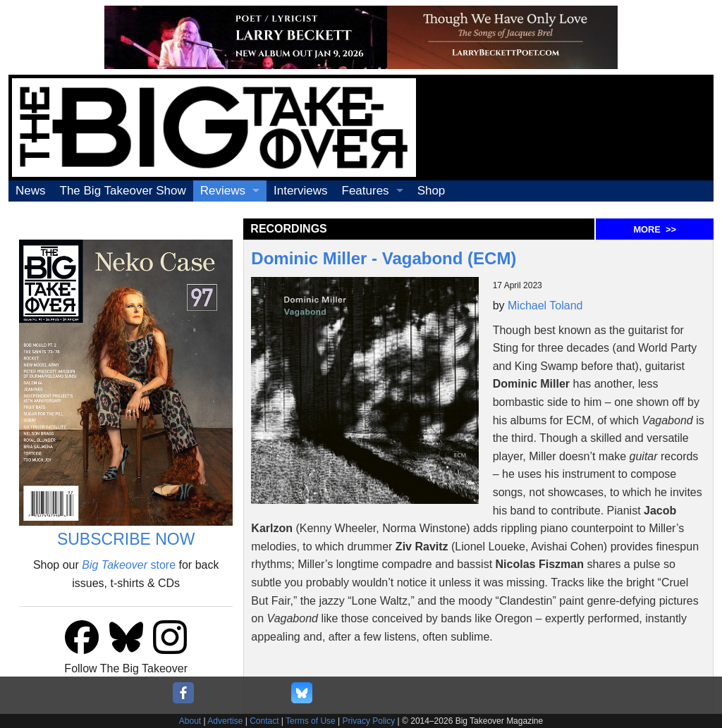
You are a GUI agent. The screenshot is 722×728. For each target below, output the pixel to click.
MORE (654, 229)
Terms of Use (311, 721)
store (129, 565)
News (31, 191)
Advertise (225, 721)
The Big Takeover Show (123, 191)
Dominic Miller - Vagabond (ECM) (384, 258)
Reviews (223, 191)
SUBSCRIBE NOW (126, 539)
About (190, 721)
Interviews (301, 191)
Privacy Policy (369, 721)
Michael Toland (545, 306)
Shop (432, 191)
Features (366, 191)
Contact (264, 721)
